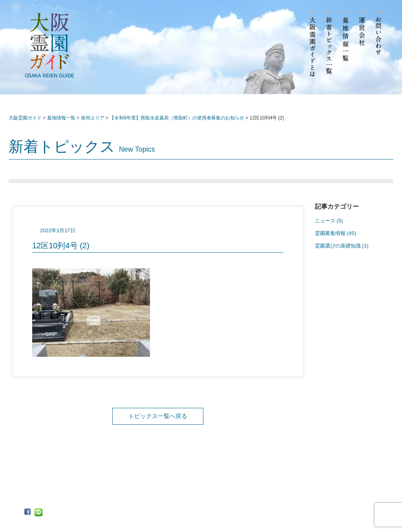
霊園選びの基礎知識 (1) (342, 246)
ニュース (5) (329, 221)
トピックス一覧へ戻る (158, 416)
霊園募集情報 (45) (335, 233)
